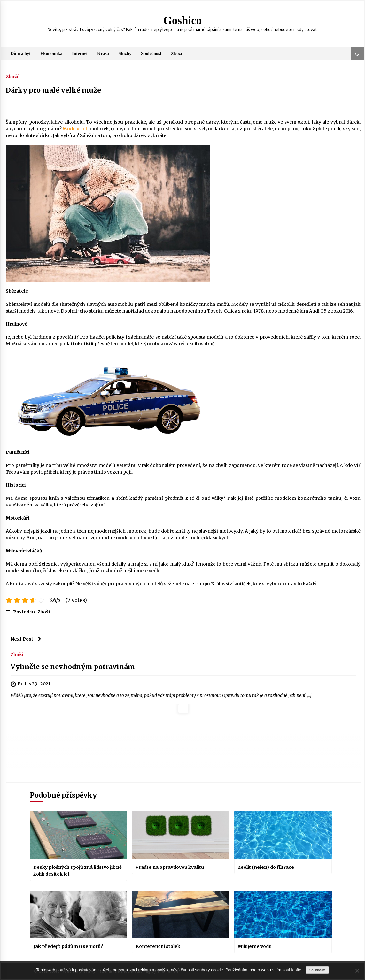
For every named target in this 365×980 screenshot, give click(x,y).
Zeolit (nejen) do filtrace (266, 867)
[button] (357, 54)
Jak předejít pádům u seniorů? (68, 946)
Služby (125, 54)
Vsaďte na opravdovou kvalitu (170, 867)
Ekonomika (51, 54)
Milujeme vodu (255, 946)
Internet (80, 54)
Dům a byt (21, 54)
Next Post (26, 639)
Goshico (183, 21)
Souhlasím (317, 970)
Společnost (151, 54)
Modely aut (75, 129)
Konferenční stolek (158, 946)
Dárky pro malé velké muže (53, 90)
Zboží (176, 54)
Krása (103, 54)
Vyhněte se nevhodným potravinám (73, 667)
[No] (357, 971)
